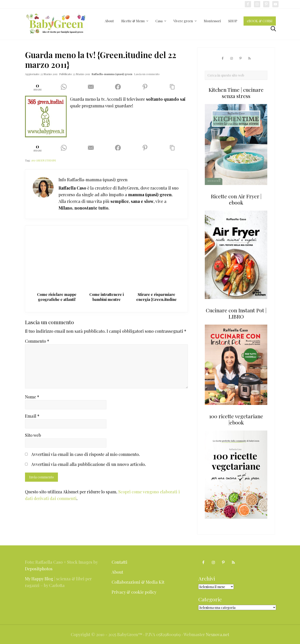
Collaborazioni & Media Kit (138, 582)
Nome (32, 397)
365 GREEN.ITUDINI (44, 160)
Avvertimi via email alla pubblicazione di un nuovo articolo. (89, 464)
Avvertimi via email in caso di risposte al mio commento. (86, 454)
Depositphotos (39, 569)
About (117, 572)
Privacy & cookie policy (134, 592)
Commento (37, 341)
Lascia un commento (147, 74)
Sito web (33, 435)
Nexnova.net (217, 634)
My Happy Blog (39, 579)
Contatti (119, 562)
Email (32, 416)
